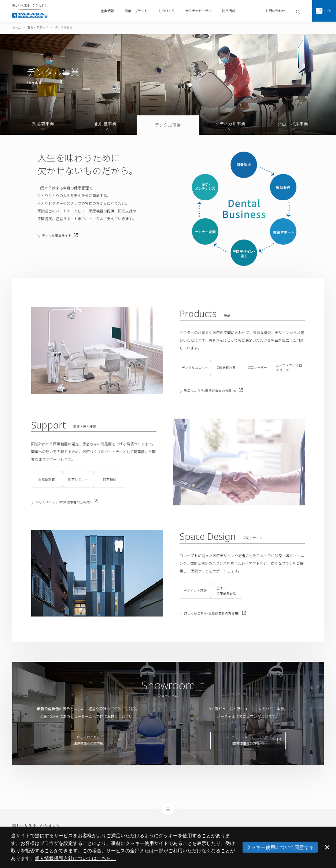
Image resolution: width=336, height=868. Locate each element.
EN (329, 11)
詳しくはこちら (71, 502)
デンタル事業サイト (64, 236)
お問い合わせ (275, 11)
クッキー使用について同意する (280, 847)
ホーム (16, 27)
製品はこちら (217, 391)
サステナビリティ (198, 11)
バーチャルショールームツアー (248, 742)
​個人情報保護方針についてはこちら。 (75, 858)
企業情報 (107, 11)
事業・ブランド (136, 11)
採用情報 (229, 11)
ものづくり (167, 11)
